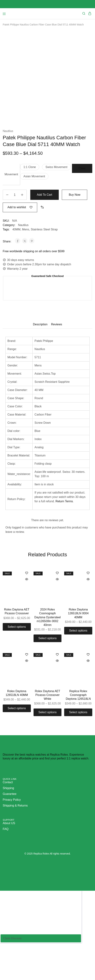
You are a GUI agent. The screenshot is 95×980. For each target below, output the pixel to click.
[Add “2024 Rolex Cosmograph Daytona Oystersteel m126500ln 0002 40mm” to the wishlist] (57, 603)
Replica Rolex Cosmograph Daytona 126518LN (78, 725)
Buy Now (75, 225)
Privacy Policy (12, 830)
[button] (30, 197)
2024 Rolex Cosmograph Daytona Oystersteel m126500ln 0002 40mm (47, 647)
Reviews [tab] (57, 354)
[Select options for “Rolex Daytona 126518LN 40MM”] (17, 738)
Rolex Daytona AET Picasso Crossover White (47, 725)
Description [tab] (40, 354)
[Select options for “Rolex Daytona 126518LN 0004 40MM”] (78, 661)
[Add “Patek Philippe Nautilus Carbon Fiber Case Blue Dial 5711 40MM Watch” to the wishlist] (20, 237)
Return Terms (64, 531)
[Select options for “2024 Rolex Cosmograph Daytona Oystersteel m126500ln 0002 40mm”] (48, 668)
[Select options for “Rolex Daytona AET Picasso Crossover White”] (48, 742)
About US (9, 853)
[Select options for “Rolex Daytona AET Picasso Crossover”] (17, 657)
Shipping (8, 818)
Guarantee (10, 824)
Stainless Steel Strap (44, 259)
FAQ (6, 859)
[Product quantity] (15, 225)
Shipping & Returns (15, 835)
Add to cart (45, 225)
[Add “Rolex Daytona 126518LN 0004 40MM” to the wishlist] (88, 603)
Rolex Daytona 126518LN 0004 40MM (78, 643)
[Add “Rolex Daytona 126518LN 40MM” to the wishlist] (27, 685)
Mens (26, 259)
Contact (8, 812)
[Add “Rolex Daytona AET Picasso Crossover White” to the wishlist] (57, 685)
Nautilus (8, 161)
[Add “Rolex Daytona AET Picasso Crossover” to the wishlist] (27, 603)
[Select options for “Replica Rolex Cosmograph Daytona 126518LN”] (78, 742)
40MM (16, 259)
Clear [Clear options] (82, 198)
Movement (11, 204)
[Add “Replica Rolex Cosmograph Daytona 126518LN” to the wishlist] (88, 685)
